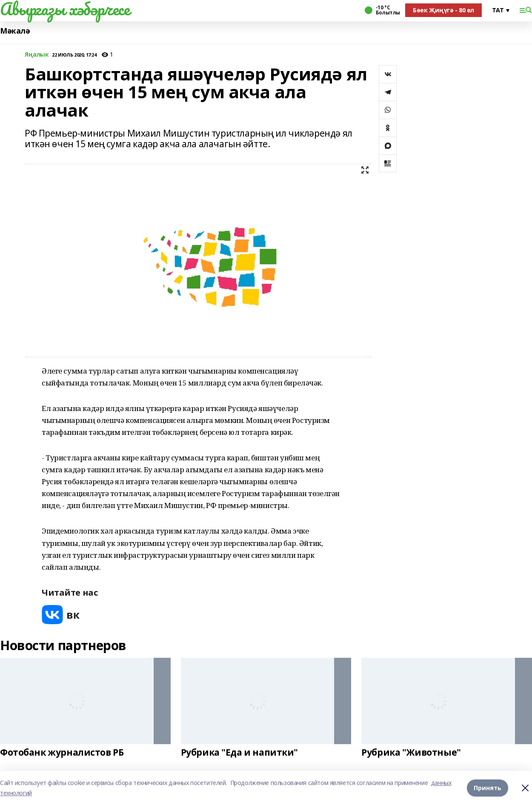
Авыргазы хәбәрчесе (65, 9)
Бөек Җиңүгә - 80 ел (443, 10)
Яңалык (37, 55)
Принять (488, 788)
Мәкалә (15, 31)
